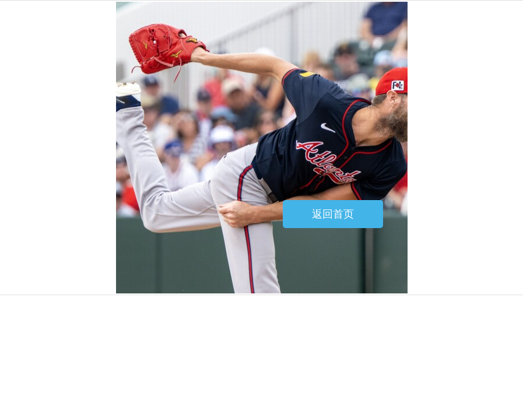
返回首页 (333, 214)
